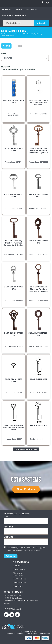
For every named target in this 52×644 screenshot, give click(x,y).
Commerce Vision (43, 634)
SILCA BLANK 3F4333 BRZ (38, 242)
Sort (4, 53)
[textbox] (18, 23)
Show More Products (27, 449)
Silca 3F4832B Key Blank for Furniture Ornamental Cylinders (38, 289)
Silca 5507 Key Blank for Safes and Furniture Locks (14, 427)
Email (6, 517)
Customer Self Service (24, 634)
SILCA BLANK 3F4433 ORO (14, 288)
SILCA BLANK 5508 (38, 425)
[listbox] (25, 58)
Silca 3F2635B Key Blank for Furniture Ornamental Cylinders (38, 150)
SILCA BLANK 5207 (38, 379)
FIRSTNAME (9, 527)
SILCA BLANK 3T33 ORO (14, 380)
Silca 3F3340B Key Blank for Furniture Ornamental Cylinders (14, 243)
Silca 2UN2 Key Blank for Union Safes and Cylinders (38, 102)
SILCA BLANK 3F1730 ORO (14, 149)
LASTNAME (8, 537)
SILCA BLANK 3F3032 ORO (14, 196)
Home (5, 34)
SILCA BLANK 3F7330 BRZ (14, 334)
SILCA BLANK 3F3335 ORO (38, 196)
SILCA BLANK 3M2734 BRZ (38, 334)
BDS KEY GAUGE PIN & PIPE (14, 101)
